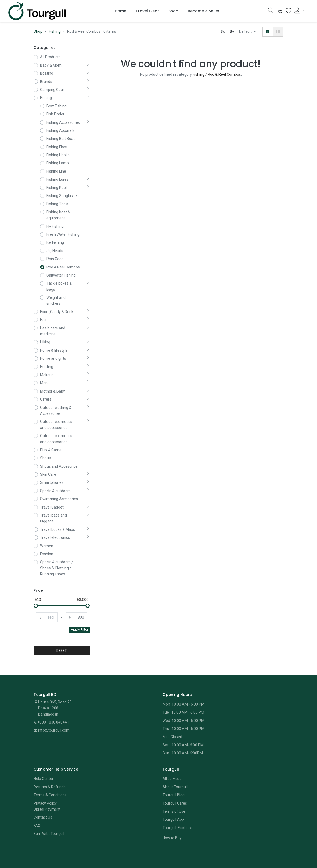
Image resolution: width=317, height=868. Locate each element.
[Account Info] (300, 10)
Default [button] (246, 31)
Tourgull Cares (175, 788)
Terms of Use (174, 796)
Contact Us (43, 802)
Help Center (44, 763)
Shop (38, 31)
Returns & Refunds (50, 771)
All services (172, 763)
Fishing (55, 31)
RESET (62, 635)
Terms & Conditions (50, 779)
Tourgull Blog (174, 779)
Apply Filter (80, 614)
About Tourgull (175, 771)
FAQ (37, 810)
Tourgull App (173, 804)
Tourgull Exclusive (178, 812)
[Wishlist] (289, 12)
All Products (50, 57)
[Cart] (280, 12)
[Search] (271, 12)
